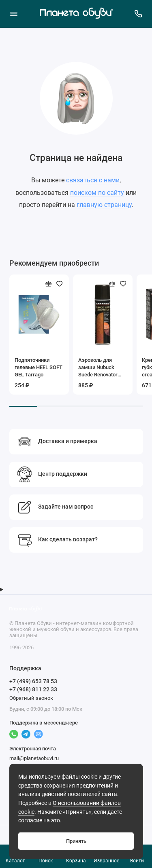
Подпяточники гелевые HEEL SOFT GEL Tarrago (39, 367)
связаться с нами (93, 180)
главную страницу (104, 205)
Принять (76, 841)
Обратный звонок (31, 698)
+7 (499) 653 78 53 (33, 681)
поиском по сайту (97, 193)
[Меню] (14, 14)
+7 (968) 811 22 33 (33, 689)
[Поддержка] (139, 14)
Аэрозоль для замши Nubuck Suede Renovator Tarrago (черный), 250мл (100, 368)
